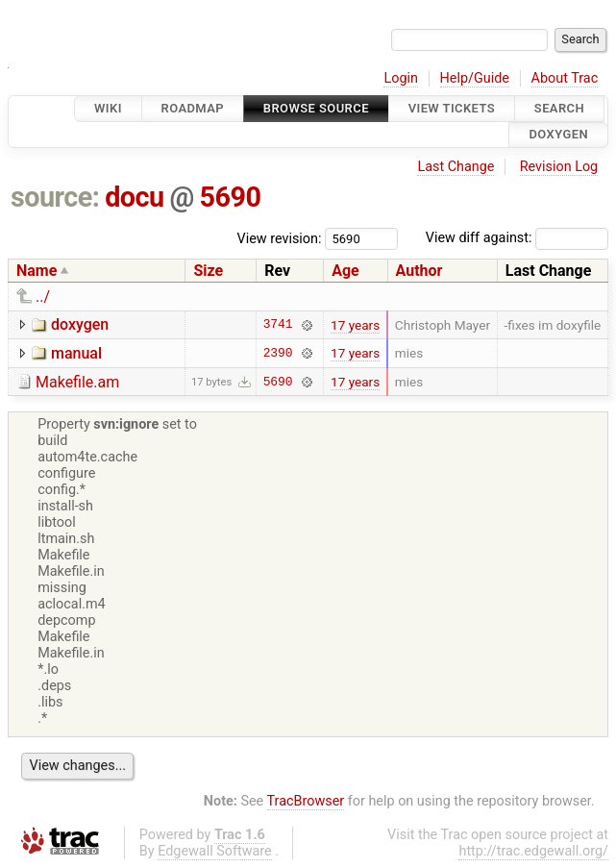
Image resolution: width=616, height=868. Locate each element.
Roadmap (193, 108)
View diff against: (517, 238)
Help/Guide (475, 78)
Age (345, 271)
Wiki (108, 108)
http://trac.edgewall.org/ (533, 851)
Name (37, 271)
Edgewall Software (215, 851)
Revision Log (559, 167)
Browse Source (316, 108)
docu (135, 197)
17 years (355, 325)
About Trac (565, 78)
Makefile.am (77, 382)
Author (419, 271)
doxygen (80, 324)
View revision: (280, 238)
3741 (278, 325)
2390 (278, 353)
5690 (230, 197)
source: (55, 197)
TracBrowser (306, 801)
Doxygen (558, 135)
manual (76, 353)
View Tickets (452, 108)
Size (208, 271)
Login (401, 78)
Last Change (456, 167)
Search (559, 108)
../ (43, 297)
